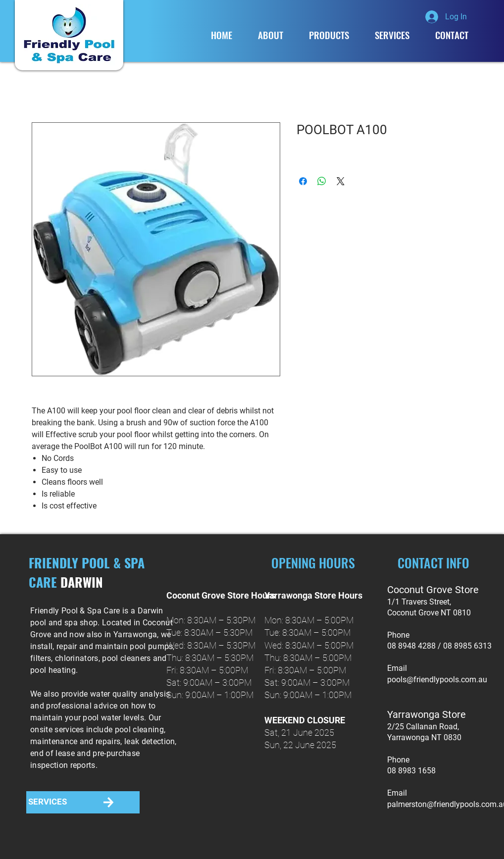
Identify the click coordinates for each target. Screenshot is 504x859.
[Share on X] (341, 181)
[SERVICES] (48, 802)
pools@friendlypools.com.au (437, 680)
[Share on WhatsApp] (322, 181)
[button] (329, 35)
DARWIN (82, 582)
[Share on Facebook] (303, 181)
